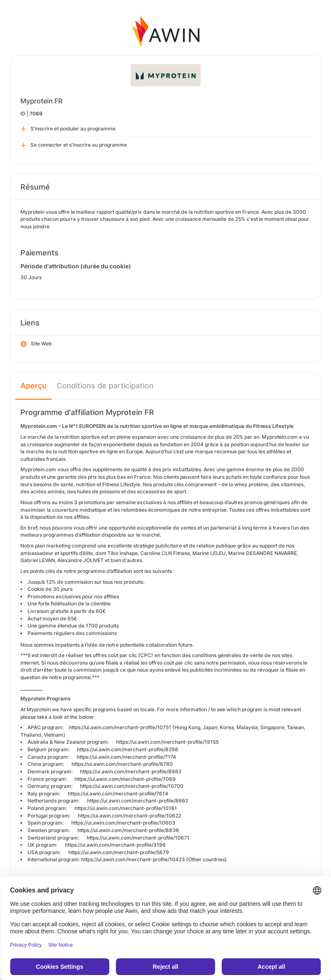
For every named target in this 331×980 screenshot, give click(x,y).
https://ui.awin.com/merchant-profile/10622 (129, 816)
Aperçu (34, 386)
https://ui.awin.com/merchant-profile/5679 (119, 852)
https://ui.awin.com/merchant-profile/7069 (125, 779)
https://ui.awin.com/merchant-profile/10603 (123, 823)
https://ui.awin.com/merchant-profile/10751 (120, 727)
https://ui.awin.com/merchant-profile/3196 (115, 845)
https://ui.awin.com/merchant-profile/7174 (126, 757)
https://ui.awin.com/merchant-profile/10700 (132, 786)
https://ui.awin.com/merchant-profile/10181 (126, 808)
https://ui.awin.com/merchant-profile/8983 (131, 771)
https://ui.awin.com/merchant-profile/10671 (138, 838)
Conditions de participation (105, 386)
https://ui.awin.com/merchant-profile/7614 (118, 794)
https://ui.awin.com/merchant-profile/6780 (122, 764)
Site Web (36, 344)
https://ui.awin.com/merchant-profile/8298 (128, 749)
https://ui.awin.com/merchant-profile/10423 (133, 859)
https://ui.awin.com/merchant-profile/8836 (128, 830)
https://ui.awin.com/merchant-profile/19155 (167, 742)
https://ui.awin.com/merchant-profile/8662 (138, 801)
